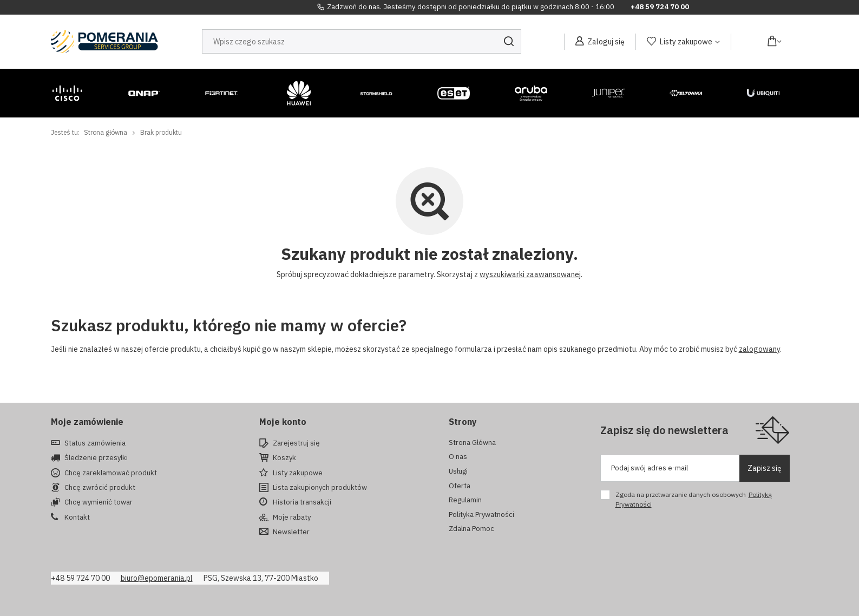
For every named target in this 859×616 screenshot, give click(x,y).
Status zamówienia (95, 443)
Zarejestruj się (296, 443)
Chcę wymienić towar (99, 502)
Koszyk (284, 458)
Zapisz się (765, 468)
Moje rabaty (292, 517)
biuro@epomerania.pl (157, 578)
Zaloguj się (606, 42)
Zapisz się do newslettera (664, 430)
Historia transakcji (302, 502)
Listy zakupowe (686, 42)
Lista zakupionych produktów (320, 488)
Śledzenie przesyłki (96, 458)
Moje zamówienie (87, 422)
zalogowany (759, 349)
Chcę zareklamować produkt (111, 473)
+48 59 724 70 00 (660, 7)
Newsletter (291, 532)
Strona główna (106, 132)
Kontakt (77, 517)
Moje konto (283, 422)
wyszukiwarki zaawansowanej (530, 274)
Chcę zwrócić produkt (100, 488)
